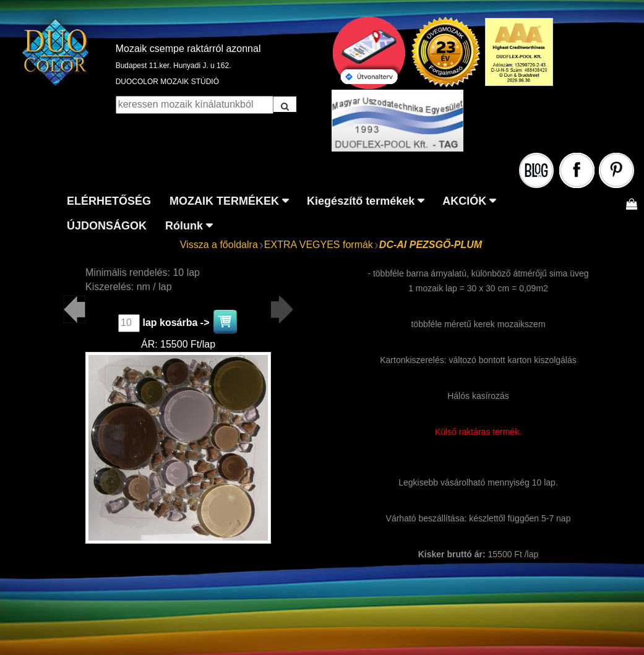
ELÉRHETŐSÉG (109, 201)
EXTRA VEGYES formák (319, 245)
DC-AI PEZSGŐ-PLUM (431, 245)
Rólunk (184, 226)
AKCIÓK (464, 201)
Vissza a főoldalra (219, 245)
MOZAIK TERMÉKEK (224, 201)
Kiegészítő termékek (361, 201)
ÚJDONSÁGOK (107, 226)
